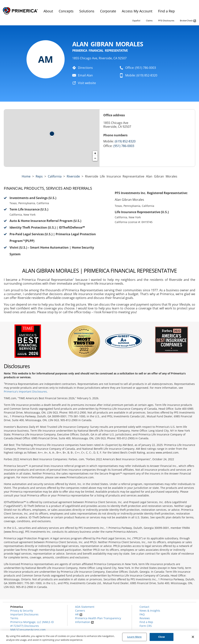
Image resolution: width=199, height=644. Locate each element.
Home (26, 176)
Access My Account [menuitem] (137, 11)
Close (162, 637)
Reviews (145, 618)
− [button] (95, 158)
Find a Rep (146, 622)
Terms (14, 618)
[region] (99, 637)
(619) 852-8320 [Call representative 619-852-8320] (125, 141)
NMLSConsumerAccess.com (28, 630)
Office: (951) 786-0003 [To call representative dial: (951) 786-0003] (141, 68)
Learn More (134, 637)
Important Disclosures (24, 614)
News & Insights (150, 611)
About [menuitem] (48, 11)
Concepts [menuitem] (66, 11)
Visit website (87, 83)
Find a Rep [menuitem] (166, 11)
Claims (149, 20)
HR (79, 614)
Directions (85, 68)
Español (136, 20)
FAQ (142, 614)
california (55, 176)
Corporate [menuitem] (108, 11)
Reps (39, 176)
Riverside (73, 176)
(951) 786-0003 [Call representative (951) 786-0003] (124, 146)
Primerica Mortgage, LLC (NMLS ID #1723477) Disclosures (32, 624)
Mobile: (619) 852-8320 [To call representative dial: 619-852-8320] (141, 75)
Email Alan (85, 75)
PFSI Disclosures (166, 20)
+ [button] (95, 153)
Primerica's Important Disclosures (25, 391)
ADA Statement (85, 607)
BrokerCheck (188, 21)
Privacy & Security (22, 611)
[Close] (193, 637)
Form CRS (146, 626)
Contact (144, 607)
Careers (80, 611)
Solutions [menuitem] (87, 11)
